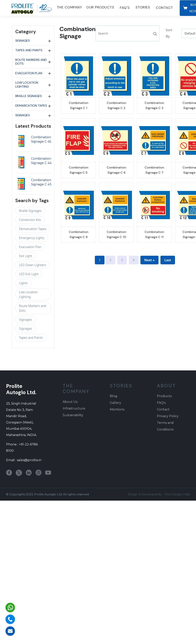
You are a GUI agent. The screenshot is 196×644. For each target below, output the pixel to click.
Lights (23, 283)
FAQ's (125, 8)
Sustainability (73, 415)
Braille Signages (29, 96)
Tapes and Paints (29, 50)
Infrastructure (74, 408)
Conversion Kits (30, 220)
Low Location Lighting (27, 84)
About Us (70, 402)
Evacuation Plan (29, 73)
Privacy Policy (168, 416)
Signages (23, 41)
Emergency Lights (32, 238)
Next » (149, 260)
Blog (114, 396)
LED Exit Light (29, 274)
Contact (164, 8)
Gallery (115, 403)
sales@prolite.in (29, 460)
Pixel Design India (177, 494)
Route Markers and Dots (31, 62)
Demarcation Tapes (31, 106)
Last (168, 260)
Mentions (117, 409)
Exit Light (26, 256)
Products (164, 396)
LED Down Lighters (33, 265)
